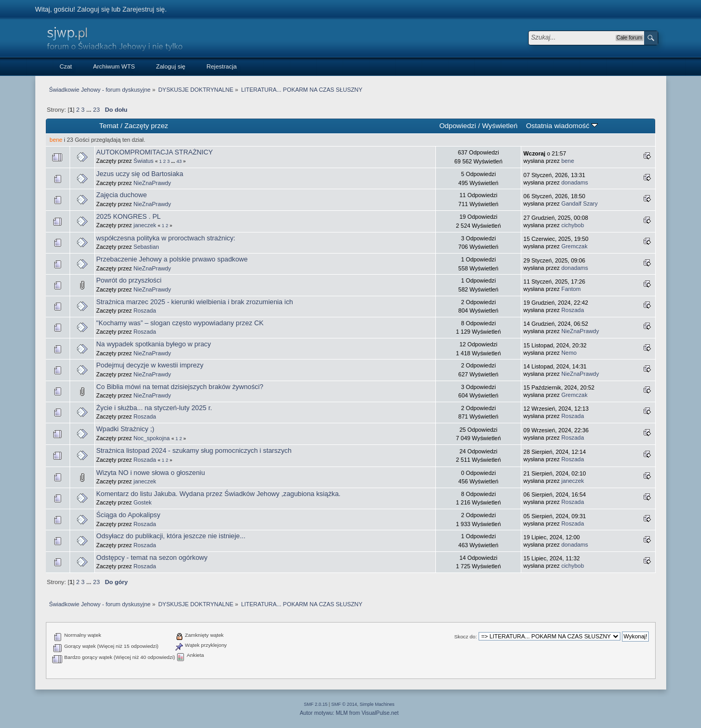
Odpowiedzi (457, 126)
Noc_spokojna (152, 438)
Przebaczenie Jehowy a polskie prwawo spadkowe (172, 259)
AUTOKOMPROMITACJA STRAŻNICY (155, 152)
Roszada (145, 310)
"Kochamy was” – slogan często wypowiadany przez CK (180, 323)
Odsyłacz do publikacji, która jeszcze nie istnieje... (171, 536)
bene (56, 140)
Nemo (569, 353)
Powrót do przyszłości (129, 280)
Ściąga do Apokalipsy (129, 515)
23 (97, 110)
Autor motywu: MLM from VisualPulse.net (349, 713)
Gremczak (575, 246)
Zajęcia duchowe (122, 195)
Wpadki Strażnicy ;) (125, 429)
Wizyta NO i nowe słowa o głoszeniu (151, 473)
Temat (109, 126)
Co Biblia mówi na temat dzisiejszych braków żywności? (180, 387)
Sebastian (146, 247)
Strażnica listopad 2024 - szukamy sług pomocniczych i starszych (194, 450)
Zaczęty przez (146, 126)
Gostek (142, 502)
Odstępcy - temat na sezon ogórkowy (152, 557)
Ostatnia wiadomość (562, 126)
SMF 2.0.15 (316, 704)
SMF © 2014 (344, 704)
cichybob (573, 225)
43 (179, 161)
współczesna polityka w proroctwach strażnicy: (166, 238)
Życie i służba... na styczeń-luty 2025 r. (154, 408)
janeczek (145, 225)
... (90, 110)
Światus (143, 161)
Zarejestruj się (143, 9)
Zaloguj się (93, 9)
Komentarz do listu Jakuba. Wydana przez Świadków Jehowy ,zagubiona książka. (219, 494)
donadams (575, 182)
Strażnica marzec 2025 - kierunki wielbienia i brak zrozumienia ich (195, 302)
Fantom (571, 289)
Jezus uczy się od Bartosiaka (140, 174)
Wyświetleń (499, 126)
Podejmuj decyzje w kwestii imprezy (150, 365)
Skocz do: (466, 637)
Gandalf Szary (580, 203)
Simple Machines (377, 704)
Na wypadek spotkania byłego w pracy (154, 344)
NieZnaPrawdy (152, 183)
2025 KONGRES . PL (129, 216)
